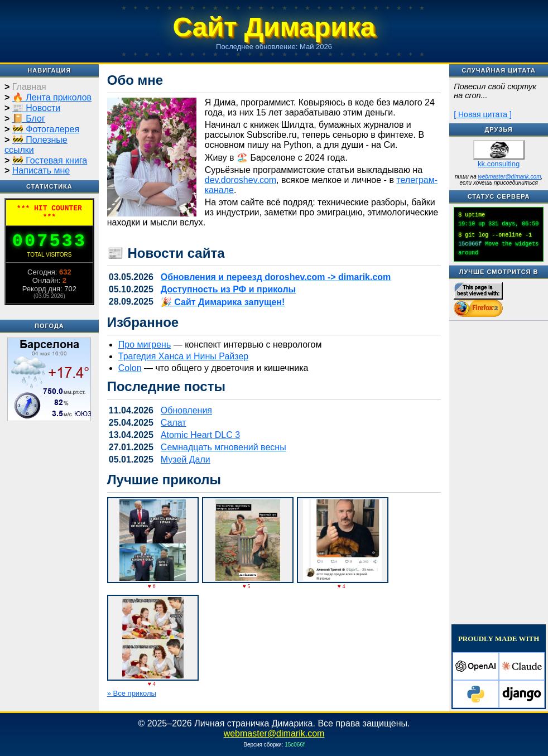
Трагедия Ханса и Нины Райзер (183, 356)
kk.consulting (499, 164)
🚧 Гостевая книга (50, 160)
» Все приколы (132, 693)
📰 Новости (36, 108)
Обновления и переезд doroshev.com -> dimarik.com (276, 277)
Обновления (186, 410)
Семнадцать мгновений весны (223, 447)
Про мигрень (145, 345)
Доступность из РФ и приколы (228, 289)
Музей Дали (186, 459)
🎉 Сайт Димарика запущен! (223, 302)
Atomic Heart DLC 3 (200, 435)
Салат (174, 423)
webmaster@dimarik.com (510, 177)
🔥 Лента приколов (52, 97)
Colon (130, 368)
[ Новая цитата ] (483, 114)
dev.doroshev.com (241, 180)
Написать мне (41, 170)
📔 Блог (29, 119)
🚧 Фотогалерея (46, 129)
